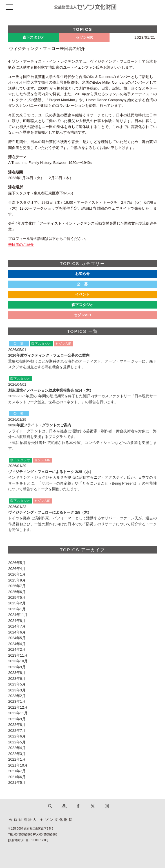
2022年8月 (17, 725)
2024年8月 (17, 621)
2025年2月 (17, 603)
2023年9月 (17, 667)
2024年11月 (18, 615)
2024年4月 (17, 644)
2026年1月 (17, 574)
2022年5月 (17, 742)
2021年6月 (17, 777)
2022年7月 (17, 731)
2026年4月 (17, 569)
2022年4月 (17, 748)
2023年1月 (17, 701)
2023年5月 (17, 684)
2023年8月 (17, 673)
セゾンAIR (82, 315)
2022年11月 (18, 713)
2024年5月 (17, 638)
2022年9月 (17, 719)
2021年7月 (17, 771)
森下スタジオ (83, 305)
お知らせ (83, 274)
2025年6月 (17, 592)
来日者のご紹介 (21, 245)
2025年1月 (17, 609)
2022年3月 (17, 754)
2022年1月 (17, 759)
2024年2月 (17, 649)
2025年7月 (17, 586)
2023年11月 (18, 655)
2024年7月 (17, 626)
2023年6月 (17, 679)
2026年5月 (17, 563)
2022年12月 (18, 707)
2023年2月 (17, 696)
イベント (83, 294)
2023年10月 (18, 661)
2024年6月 (17, 632)
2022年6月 (17, 736)
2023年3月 (17, 690)
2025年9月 (17, 580)
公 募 (83, 284)
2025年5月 (17, 597)
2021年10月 (18, 765)
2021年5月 (17, 783)
